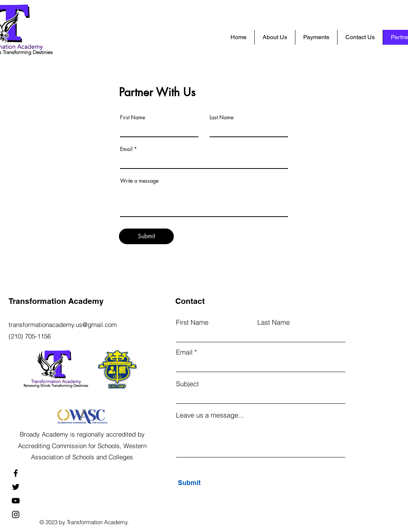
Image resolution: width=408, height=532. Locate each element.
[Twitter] (16, 487)
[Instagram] (16, 514)
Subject (187, 384)
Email (126, 149)
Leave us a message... (210, 415)
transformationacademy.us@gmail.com (63, 325)
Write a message (139, 181)
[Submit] (146, 236)
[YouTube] (16, 501)
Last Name (222, 117)
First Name (133, 117)
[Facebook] (16, 473)
